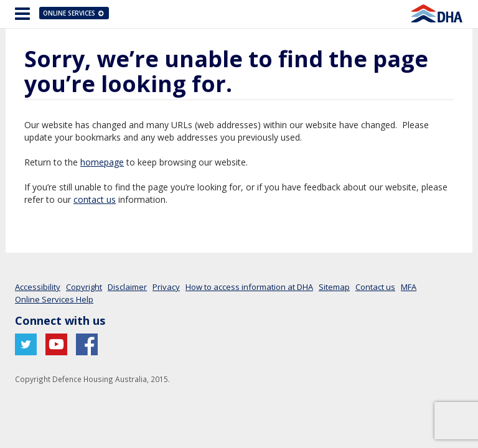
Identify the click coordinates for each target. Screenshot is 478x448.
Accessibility (38, 287)
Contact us (375, 287)
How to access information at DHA (249, 287)
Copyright (84, 287)
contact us (95, 199)
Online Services (74, 13)
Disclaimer (127, 287)
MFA (409, 287)
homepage (102, 162)
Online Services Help (54, 299)
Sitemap (334, 287)
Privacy (166, 287)
